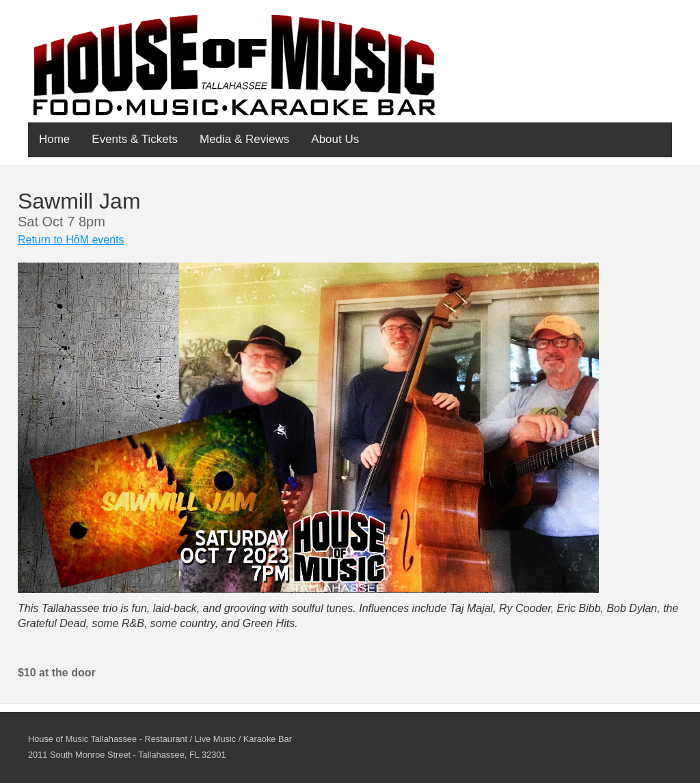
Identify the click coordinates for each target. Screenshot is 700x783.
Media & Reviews (244, 139)
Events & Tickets (135, 139)
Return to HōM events (71, 240)
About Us (335, 139)
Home (54, 139)
